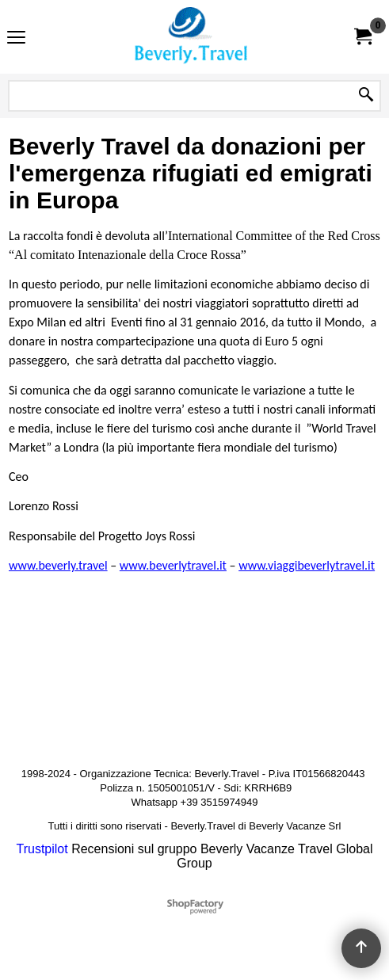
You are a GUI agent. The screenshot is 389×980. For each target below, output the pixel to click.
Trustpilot (42, 849)
